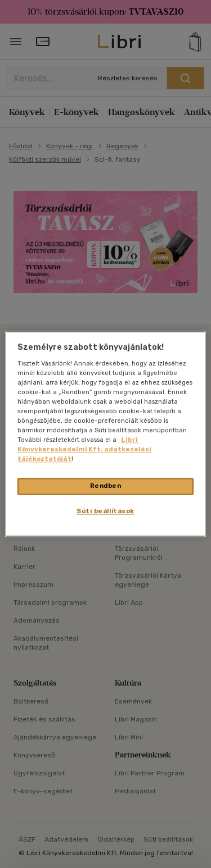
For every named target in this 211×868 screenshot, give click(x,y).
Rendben (106, 486)
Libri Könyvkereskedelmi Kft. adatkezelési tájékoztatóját (84, 450)
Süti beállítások (105, 511)
